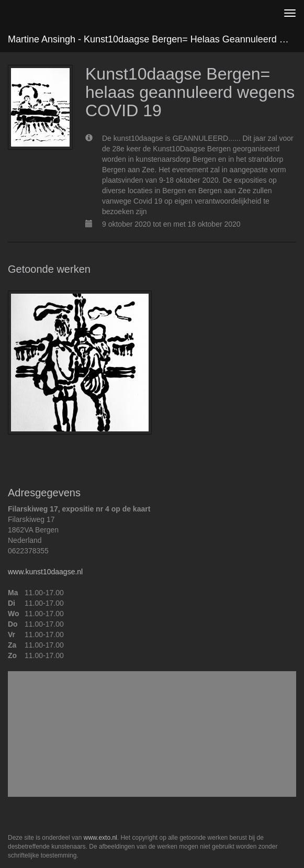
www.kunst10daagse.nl (45, 572)
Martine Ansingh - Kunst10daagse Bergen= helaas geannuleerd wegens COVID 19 (156, 39)
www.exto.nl (100, 838)
